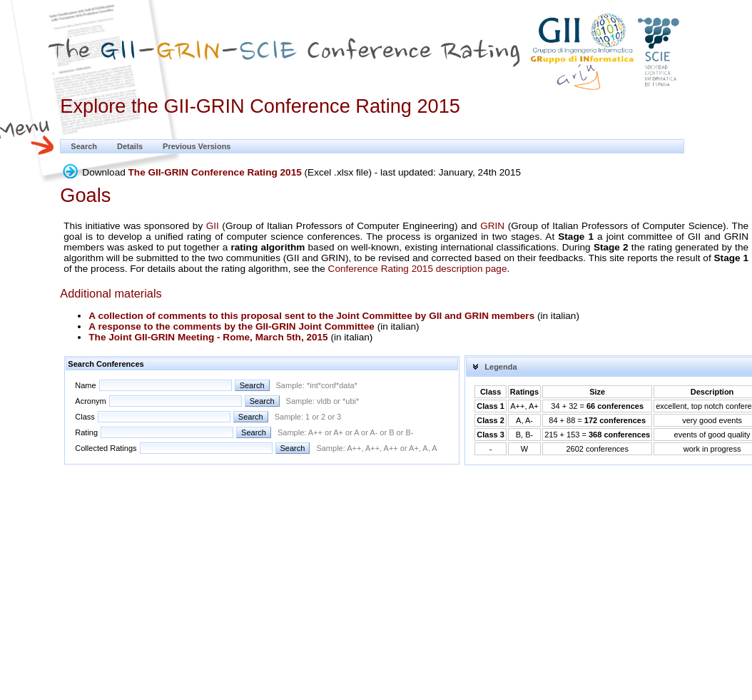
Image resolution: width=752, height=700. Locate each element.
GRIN (492, 226)
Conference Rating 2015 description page (418, 269)
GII (213, 226)
